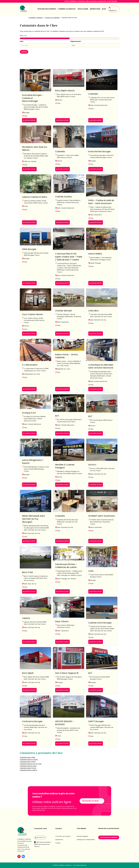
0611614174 (113, 9)
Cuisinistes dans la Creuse (29, 760)
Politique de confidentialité (86, 840)
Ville (22, 41)
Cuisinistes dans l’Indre (28, 762)
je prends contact (29, 120)
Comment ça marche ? (63, 836)
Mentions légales (82, 836)
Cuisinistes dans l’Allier (28, 757)
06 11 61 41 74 (40, 837)
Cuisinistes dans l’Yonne (28, 768)
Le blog (58, 843)
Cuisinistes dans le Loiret (28, 766)
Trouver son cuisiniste (47, 9)
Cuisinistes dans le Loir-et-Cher (31, 764)
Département (76, 41)
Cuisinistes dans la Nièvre (28, 770)
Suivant (24, 52)
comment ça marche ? (67, 9)
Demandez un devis (91, 801)
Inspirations (95, 9)
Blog (104, 9)
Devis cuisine (83, 9)
